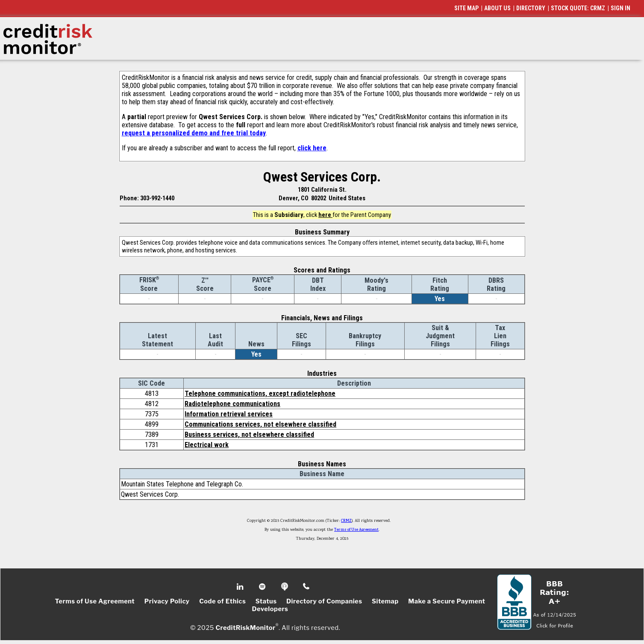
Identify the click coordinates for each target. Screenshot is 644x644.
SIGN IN (620, 8)
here (325, 215)
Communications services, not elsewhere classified (260, 424)
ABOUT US (497, 8)
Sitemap (385, 601)
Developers (270, 609)
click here (312, 148)
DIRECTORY (531, 8)
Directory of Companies (324, 601)
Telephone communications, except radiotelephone (260, 394)
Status (266, 601)
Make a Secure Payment (447, 601)
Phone (307, 587)
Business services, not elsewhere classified (249, 435)
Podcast (285, 587)
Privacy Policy (167, 601)
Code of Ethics (222, 601)
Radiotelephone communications (232, 404)
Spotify (263, 587)
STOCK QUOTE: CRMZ (578, 8)
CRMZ (346, 521)
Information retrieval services (229, 414)
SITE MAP (466, 8)
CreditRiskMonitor (245, 628)
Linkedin (241, 587)
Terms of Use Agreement (356, 530)
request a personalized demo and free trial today (194, 133)
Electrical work (207, 445)
